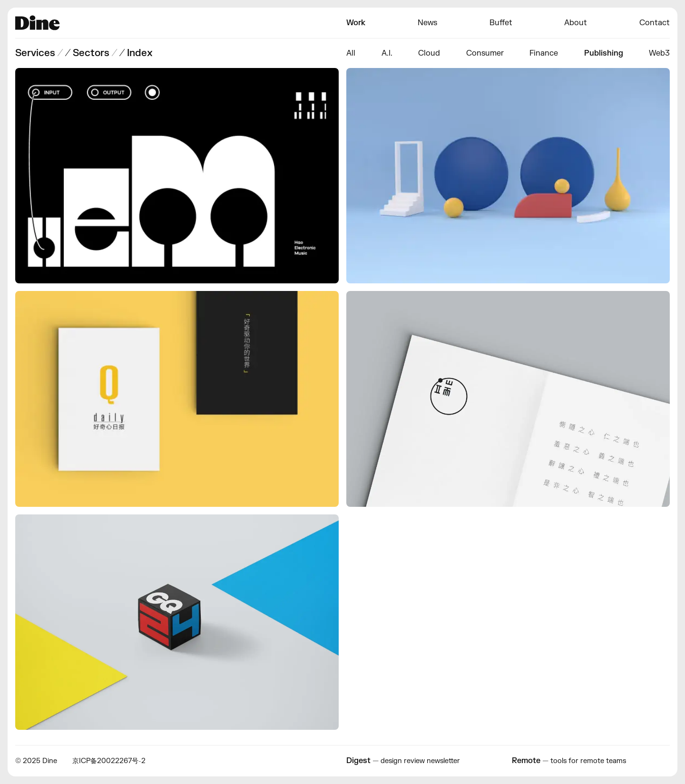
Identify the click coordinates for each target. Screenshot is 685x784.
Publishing (604, 53)
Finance (544, 53)
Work (356, 23)
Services (35, 53)
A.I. (387, 53)
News (427, 23)
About (576, 23)
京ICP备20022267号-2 (109, 761)
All (351, 53)
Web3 (659, 53)
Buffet (501, 23)
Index (140, 53)
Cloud (429, 53)
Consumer (485, 53)
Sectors (91, 53)
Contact (655, 23)
